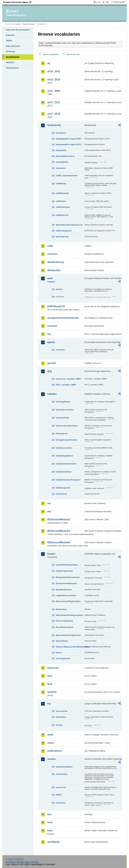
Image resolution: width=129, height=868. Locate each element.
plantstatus (61, 717)
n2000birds (61, 184)
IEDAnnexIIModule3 (59, 531)
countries (60, 350)
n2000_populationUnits (67, 176)
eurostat (52, 326)
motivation (61, 168)
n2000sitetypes (63, 207)
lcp (49, 704)
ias (49, 503)
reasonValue (61, 774)
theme (59, 653)
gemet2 (52, 363)
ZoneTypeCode (63, 658)
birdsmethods (62, 418)
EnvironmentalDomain (66, 583)
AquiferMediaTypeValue (67, 565)
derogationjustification (66, 440)
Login (99, 2)
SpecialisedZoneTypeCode (68, 635)
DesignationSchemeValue (68, 577)
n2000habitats (62, 193)
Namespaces (12, 68)
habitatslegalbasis (64, 456)
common (52, 254)
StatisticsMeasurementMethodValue (70, 647)
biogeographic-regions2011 (69, 144)
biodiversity (54, 125)
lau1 (50, 676)
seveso (51, 759)
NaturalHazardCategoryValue (69, 615)
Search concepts (73, 54)
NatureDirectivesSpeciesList (69, 225)
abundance (61, 133)
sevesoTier (61, 787)
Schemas (10, 51)
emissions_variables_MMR (68, 379)
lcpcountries (62, 711)
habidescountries (64, 448)
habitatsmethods (64, 472)
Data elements (13, 46)
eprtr (50, 278)
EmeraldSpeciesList (65, 156)
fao (49, 334)
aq (49, 63)
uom (50, 822)
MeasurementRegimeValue (68, 601)
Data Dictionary (29, 24)
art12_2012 (54, 71)
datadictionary (56, 262)
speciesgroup (62, 237)
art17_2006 (54, 91)
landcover (53, 668)
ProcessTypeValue (64, 621)
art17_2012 (54, 102)
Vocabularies (13, 57)
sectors (59, 725)
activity (59, 289)
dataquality (61, 150)
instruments (61, 494)
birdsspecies (62, 434)
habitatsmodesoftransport (68, 480)
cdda (50, 246)
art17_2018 (54, 114)
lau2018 (52, 692)
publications (54, 751)
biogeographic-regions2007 (69, 139)
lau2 (50, 684)
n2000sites (61, 201)
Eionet (18, 24)
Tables (9, 41)
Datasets (10, 35)
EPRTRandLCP (56, 306)
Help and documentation (18, 30)
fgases (51, 342)
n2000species (62, 215)
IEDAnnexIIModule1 (59, 519)
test (49, 814)
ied (49, 511)
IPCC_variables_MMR (66, 385)
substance (61, 803)
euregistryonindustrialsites (63, 318)
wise (50, 830)
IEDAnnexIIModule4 (59, 542)
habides (52, 394)
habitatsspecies (63, 488)
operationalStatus (64, 767)
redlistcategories (64, 231)
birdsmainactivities (65, 410)
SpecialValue (62, 641)
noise (50, 743)
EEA (18, 2)
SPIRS (59, 795)
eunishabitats (62, 162)
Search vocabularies (51, 54)
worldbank (53, 842)
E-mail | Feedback (15, 859)
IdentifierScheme (64, 590)
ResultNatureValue (64, 627)
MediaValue (61, 609)
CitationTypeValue (64, 571)
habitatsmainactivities (66, 464)
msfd (50, 735)
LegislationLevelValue (66, 595)
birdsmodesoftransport (67, 426)
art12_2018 (54, 80)
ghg (49, 371)
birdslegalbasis (63, 402)
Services (10, 62)
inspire (51, 554)
